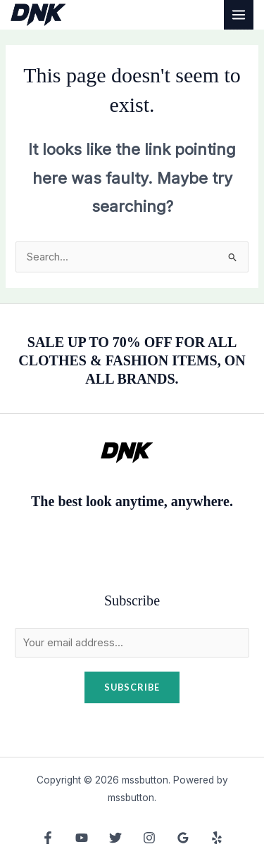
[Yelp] (217, 838)
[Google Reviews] (183, 838)
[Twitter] (115, 838)
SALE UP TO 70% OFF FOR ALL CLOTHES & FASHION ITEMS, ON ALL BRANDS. (132, 360)
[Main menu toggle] (239, 15)
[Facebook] (48, 838)
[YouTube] (82, 838)
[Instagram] (149, 838)
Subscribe (132, 687)
